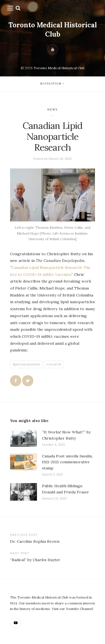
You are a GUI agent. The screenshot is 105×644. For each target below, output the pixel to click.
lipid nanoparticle (27, 364)
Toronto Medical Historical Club (53, 29)
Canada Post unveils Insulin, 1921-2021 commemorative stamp (67, 462)
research (54, 364)
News (53, 109)
